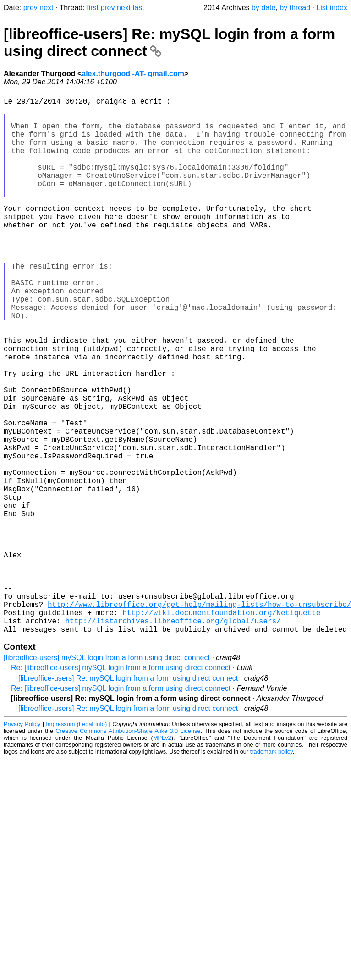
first (93, 8)
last (139, 8)
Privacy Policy (22, 843)
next (46, 8)
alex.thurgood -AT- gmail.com (133, 74)
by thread (295, 8)
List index (332, 8)
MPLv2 (162, 857)
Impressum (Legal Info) (76, 843)
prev (30, 8)
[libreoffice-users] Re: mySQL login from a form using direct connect (128, 797)
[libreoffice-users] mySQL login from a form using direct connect (107, 777)
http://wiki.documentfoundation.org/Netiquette (221, 728)
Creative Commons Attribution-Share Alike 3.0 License (128, 850)
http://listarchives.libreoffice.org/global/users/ (173, 738)
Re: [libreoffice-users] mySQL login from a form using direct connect (121, 787)
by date (263, 8)
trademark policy (271, 871)
